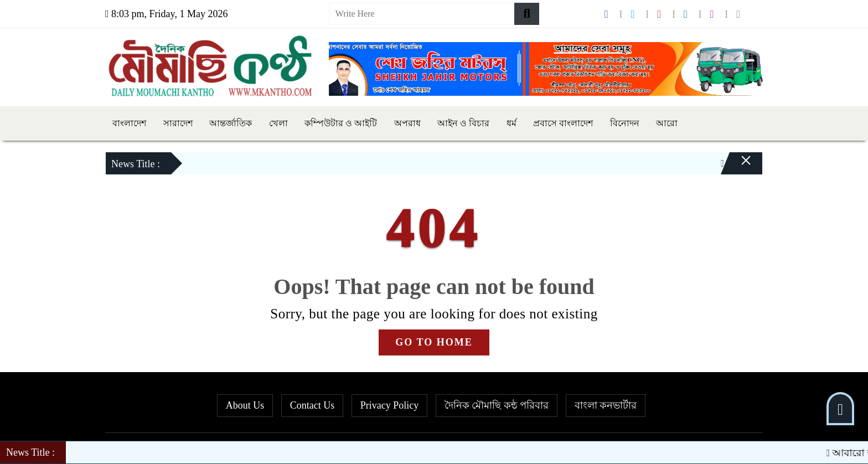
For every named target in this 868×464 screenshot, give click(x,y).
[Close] (736, 166)
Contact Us (312, 405)
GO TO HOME (434, 342)
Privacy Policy (390, 405)
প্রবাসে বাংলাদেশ (563, 123)
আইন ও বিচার (463, 123)
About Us (245, 405)
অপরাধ (407, 123)
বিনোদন (625, 123)
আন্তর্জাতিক (231, 123)
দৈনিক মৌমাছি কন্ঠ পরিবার (497, 405)
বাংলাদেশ (129, 123)
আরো (667, 123)
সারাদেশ (178, 123)
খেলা (278, 123)
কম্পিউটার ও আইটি (341, 123)
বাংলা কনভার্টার (606, 405)
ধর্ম (512, 123)
